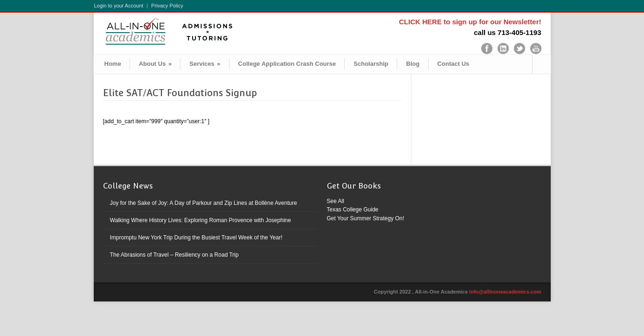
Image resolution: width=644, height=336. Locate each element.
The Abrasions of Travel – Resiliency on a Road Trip (174, 255)
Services (205, 64)
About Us (156, 64)
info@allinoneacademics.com (505, 292)
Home (113, 64)
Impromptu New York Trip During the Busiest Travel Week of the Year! (196, 238)
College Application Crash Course (287, 64)
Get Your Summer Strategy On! (366, 218)
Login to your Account (119, 6)
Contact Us (454, 64)
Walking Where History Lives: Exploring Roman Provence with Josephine (201, 220)
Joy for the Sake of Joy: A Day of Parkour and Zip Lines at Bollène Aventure (204, 203)
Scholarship (371, 64)
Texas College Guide (353, 210)
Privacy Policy (167, 6)
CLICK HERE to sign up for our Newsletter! (470, 22)
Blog (413, 64)
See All (336, 201)
